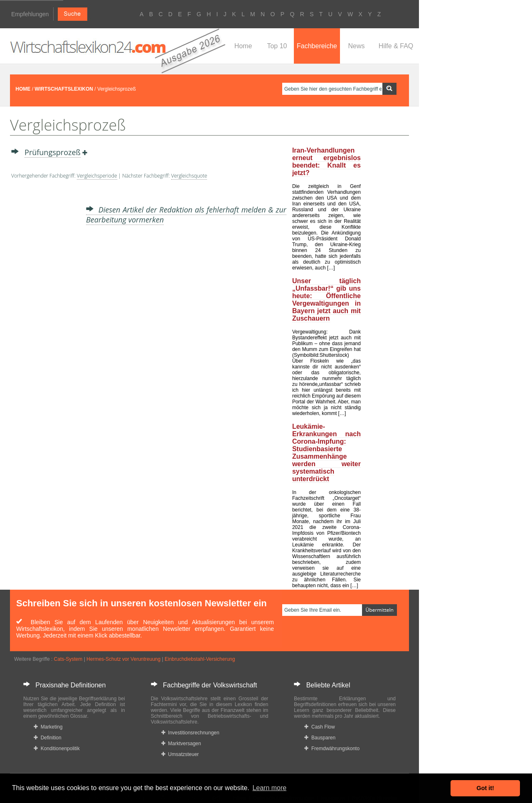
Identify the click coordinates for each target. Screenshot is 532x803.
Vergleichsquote (189, 176)
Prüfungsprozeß (53, 152)
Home (243, 46)
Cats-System (68, 659)
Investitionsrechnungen (190, 733)
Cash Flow (319, 727)
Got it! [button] (485, 788)
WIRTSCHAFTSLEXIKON (64, 89)
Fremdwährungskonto (332, 749)
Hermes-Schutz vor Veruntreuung (123, 659)
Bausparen (320, 738)
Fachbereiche (317, 46)
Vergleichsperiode (97, 176)
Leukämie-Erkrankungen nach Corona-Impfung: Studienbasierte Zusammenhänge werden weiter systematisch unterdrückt (326, 453)
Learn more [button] (269, 788)
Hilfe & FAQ (396, 46)
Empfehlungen (30, 14)
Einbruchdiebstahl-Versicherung (200, 659)
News (356, 46)
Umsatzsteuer (180, 754)
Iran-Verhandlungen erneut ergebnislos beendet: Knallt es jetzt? (326, 162)
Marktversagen (181, 744)
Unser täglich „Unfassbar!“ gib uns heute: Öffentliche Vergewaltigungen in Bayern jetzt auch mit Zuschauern (326, 300)
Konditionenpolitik (57, 749)
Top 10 (277, 46)
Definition (48, 738)
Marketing (48, 727)
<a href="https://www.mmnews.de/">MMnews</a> (44, 315)
